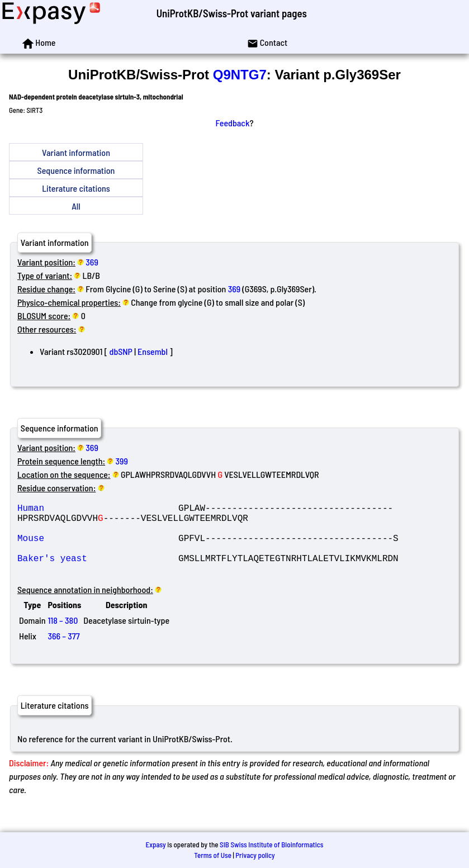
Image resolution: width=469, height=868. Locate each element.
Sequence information (76, 170)
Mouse (98, 547)
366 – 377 (63, 651)
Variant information (76, 152)
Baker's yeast (98, 571)
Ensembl (153, 351)
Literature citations (76, 188)
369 (92, 262)
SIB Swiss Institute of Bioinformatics (271, 845)
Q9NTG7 (240, 75)
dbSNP (121, 351)
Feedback (233, 123)
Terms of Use (213, 855)
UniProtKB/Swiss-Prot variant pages (232, 13)
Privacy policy (255, 855)
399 (122, 461)
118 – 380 (63, 636)
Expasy (155, 845)
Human (98, 510)
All (76, 206)
